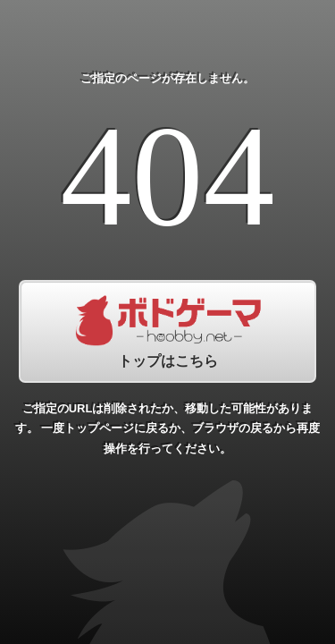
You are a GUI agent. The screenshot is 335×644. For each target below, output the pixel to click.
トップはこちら (167, 331)
